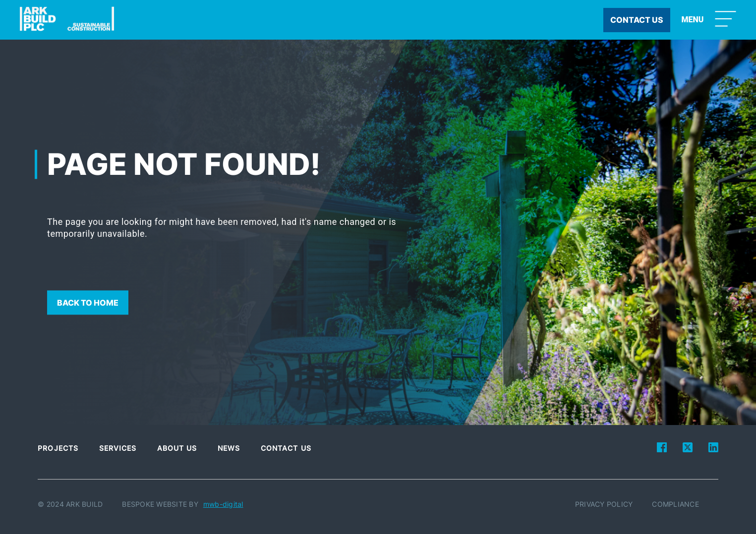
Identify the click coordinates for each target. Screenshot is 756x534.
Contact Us (286, 448)
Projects (58, 448)
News (229, 448)
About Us (177, 448)
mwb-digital (223, 504)
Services (118, 448)
